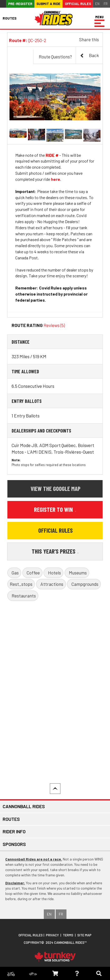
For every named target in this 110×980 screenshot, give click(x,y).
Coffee (33, 573)
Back (89, 55)
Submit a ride (48, 4)
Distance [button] (21, 342)
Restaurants (24, 596)
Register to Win (55, 509)
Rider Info (14, 831)
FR (106, 4)
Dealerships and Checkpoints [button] (41, 431)
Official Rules (78, 4)
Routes (11, 819)
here (56, 179)
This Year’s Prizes (55, 551)
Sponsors (14, 844)
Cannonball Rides (24, 806)
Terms (68, 935)
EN (97, 4)
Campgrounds (85, 584)
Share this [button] (89, 39)
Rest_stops (21, 584)
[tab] (55, 342)
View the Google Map (56, 489)
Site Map (84, 935)
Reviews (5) (54, 325)
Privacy (52, 935)
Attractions (52, 584)
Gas (15, 573)
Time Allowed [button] (25, 371)
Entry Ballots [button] (27, 401)
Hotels (54, 573)
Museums (78, 573)
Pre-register (20, 4)
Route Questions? (55, 57)
